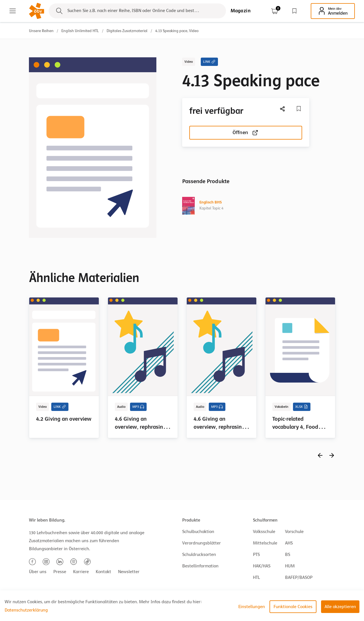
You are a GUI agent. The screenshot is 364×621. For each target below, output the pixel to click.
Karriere (81, 572)
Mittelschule (265, 543)
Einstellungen (252, 607)
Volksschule (264, 532)
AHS (289, 543)
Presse (60, 572)
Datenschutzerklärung (26, 610)
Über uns (38, 572)
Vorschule (294, 532)
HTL (256, 577)
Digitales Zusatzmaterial (127, 31)
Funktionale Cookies (293, 607)
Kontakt (103, 572)
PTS (256, 555)
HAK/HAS (262, 566)
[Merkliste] (299, 109)
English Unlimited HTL (80, 31)
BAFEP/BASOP (299, 577)
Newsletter (129, 572)
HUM (290, 566)
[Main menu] (13, 11)
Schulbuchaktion (198, 532)
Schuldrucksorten (199, 555)
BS (288, 555)
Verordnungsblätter (201, 543)
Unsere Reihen (41, 31)
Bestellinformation (200, 566)
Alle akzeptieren (340, 607)
